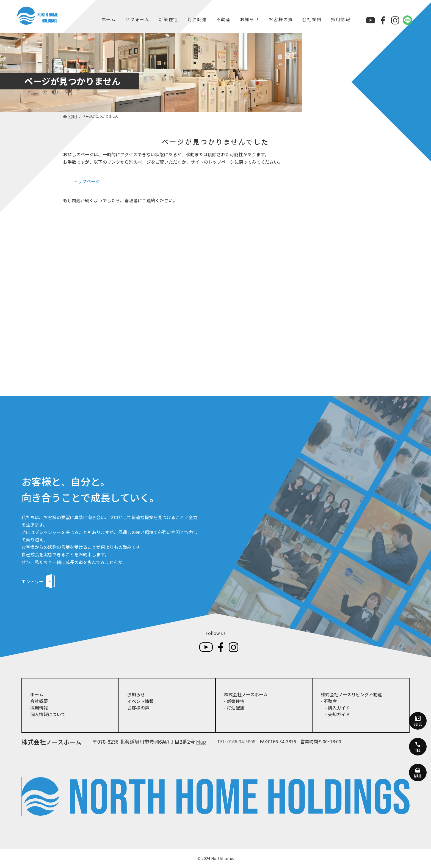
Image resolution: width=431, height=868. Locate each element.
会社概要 (39, 701)
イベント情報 (140, 701)
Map (201, 741)
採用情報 (341, 19)
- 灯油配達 (234, 708)
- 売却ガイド (335, 714)
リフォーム (137, 19)
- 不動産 (329, 701)
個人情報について (48, 714)
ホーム (109, 19)
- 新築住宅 (234, 701)
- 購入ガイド (335, 708)
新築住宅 (168, 19)
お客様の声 (281, 19)
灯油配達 (197, 19)
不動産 (223, 19)
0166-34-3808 (241, 741)
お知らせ (250, 19)
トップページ (87, 181)
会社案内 (312, 19)
